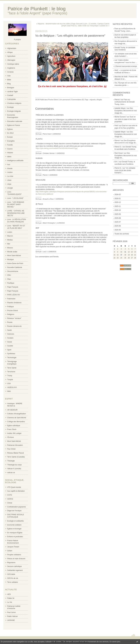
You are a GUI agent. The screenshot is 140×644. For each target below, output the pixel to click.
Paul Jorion (11, 612)
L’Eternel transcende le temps (126, 66)
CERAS (10, 499)
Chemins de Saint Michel (17, 418)
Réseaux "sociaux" (14, 318)
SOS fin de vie (13, 578)
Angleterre (11, 68)
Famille (10, 145)
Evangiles (11, 141)
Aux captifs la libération (16, 491)
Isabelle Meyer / (121, 108)
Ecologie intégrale (14, 111)
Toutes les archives (122, 234)
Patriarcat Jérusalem (15, 445)
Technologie (12, 358)
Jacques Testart (13, 547)
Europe (10, 137)
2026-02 (118, 195)
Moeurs (10, 248)
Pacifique (11, 283)
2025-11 (118, 206)
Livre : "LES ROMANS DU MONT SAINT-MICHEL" (16, 205)
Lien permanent (65, 100)
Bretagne (11, 88)
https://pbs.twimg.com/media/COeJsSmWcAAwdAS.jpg (57, 148)
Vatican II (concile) (14, 469)
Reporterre (11, 563)
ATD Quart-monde (14, 487)
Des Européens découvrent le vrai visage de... (126, 111)
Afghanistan (12, 48)
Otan (9, 279)
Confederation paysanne (17, 507)
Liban (9, 180)
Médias (10, 240)
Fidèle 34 (11, 598)
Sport (9, 350)
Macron (10, 236)
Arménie (10, 72)
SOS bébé (11, 574)
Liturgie (10, 188)
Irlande (10, 168)
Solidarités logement (15, 570)
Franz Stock (12, 429)
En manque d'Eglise (15, 533)
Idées (9, 157)
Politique (10, 307)
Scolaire (10, 338)
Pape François (13, 287)
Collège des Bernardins (16, 422)
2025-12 (118, 202)
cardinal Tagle (12, 92)
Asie (9, 76)
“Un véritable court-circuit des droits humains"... (125, 170)
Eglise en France (14, 125)
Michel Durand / (120, 117)
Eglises (10, 129)
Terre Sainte (12, 368)
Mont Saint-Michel (14, 256)
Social (10, 342)
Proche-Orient (13, 311)
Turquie (10, 380)
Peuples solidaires (14, 555)
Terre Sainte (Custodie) (16, 457)
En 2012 (10, 133)
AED (9, 594)
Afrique (10, 52)
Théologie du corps (14, 465)
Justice (10, 172)
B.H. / (117, 162)
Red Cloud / (119, 153)
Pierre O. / (118, 147)
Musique (10, 259)
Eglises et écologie (14, 529)
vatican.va (11, 473)
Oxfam (10, 551)
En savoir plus (115, 642)
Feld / (117, 126)
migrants (93, 100)
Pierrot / (117, 100)
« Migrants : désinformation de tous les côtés (53, 24)
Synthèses (11, 354)
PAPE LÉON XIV (14, 295)
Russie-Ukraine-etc (14, 326)
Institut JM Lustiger (14, 433)
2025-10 (118, 210)
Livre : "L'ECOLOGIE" (15, 198)
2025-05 (118, 230)
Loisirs (10, 232)
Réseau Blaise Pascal (16, 453)
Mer (9, 244)
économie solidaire (14, 525)
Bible (9, 80)
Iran (9, 165)
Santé (9, 330)
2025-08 (118, 218)
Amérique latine (13, 64)
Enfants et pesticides (15, 537)
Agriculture (11, 56)
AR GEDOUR (12, 410)
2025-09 (118, 214)
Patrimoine (11, 299)
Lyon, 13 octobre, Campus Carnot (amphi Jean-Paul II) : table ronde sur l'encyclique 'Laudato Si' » (85, 25)
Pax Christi (11, 449)
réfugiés (99, 100)
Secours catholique (14, 566)
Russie (10, 322)
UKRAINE (11, 620)
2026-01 (118, 199)
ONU (9, 275)
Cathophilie (11, 99)
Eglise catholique (14, 426)
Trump (10, 376)
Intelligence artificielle (15, 161)
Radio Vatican (12, 616)
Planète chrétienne (14, 303)
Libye (9, 184)
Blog (9, 84)
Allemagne (11, 60)
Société (10, 346)
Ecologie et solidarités (16, 521)
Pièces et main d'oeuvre (16, 559)
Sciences (11, 334)
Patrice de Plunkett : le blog (37, 9)
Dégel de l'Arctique (14, 511)
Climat (10, 503)
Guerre (10, 149)
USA (9, 384)
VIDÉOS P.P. (12, 387)
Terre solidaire (13, 582)
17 (121, 255)
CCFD (10, 495)
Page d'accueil (77, 24)
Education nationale (15, 121)
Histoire (10, 153)
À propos (17, 40)
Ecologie (10, 107)
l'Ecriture (10, 437)
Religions (11, 314)
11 (125, 252)
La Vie (10, 602)
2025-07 (118, 222)
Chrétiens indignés (14, 103)
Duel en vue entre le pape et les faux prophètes (125, 119)
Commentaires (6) (78, 100)
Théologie (11, 461)
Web (9, 391)
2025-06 (118, 226)
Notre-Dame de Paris (15, 263)
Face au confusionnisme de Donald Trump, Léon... (124, 102)
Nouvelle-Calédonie (15, 267)
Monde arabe (12, 252)
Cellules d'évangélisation (17, 414)
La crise (10, 176)
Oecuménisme (13, 271)
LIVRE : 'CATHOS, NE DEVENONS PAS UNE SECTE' (16, 213)
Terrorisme (11, 372)
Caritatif (10, 95)
